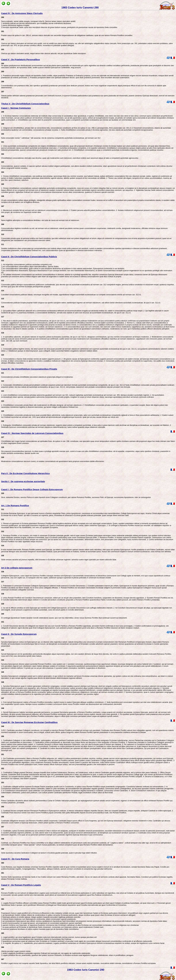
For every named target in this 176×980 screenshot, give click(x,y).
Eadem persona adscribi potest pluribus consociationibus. (94, 210)
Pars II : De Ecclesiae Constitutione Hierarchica (25, 473)
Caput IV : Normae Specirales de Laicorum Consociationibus (32, 433)
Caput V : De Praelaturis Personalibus (20, 59)
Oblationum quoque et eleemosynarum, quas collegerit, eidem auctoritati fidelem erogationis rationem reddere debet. (53, 351)
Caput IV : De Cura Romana (15, 859)
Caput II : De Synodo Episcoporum (19, 634)
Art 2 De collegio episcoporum (17, 568)
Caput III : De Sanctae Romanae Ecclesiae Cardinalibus (29, 722)
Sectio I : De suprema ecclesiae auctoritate (23, 481)
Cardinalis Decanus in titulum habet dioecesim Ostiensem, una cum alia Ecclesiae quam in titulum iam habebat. (80, 744)
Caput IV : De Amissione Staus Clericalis (22, 13)
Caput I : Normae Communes (16, 108)
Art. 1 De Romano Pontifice (15, 505)
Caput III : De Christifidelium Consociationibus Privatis (29, 369)
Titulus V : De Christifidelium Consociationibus (25, 104)
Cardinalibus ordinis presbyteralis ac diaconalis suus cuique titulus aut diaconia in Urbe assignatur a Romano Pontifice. (81, 742)
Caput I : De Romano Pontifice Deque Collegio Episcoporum (32, 489)
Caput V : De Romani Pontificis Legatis (21, 885)
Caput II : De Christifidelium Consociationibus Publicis (29, 257)
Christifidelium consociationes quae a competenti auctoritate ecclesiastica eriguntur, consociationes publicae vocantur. (118, 150)
